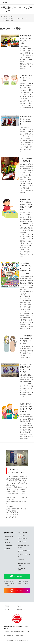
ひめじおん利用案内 (23, 532)
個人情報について (21, 609)
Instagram (18, 590)
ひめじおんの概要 (22, 535)
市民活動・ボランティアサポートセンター (15, 18)
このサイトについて (9, 537)
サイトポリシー (7, 543)
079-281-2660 (14, 513)
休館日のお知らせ (22, 541)
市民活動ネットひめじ (7, 16)
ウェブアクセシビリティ (10, 546)
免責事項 (19, 606)
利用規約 (6, 540)
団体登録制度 (21, 559)
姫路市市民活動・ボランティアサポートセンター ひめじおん (17, 628)
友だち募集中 (18, 576)
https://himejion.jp (11, 517)
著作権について (9, 609)
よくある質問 (7, 549)
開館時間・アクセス (23, 538)
